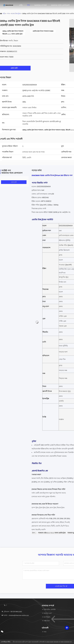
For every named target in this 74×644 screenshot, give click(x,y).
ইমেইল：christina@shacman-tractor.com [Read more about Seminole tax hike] (15, 615)
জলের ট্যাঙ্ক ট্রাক (16, 14)
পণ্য (28, 5)
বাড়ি (21, 5)
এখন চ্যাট (15, 68)
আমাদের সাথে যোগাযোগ (60, 5)
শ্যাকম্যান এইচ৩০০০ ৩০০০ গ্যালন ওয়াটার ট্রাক (52, 533)
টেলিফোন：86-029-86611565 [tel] (12, 612)
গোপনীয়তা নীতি (6, 642)
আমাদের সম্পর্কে (40, 5)
